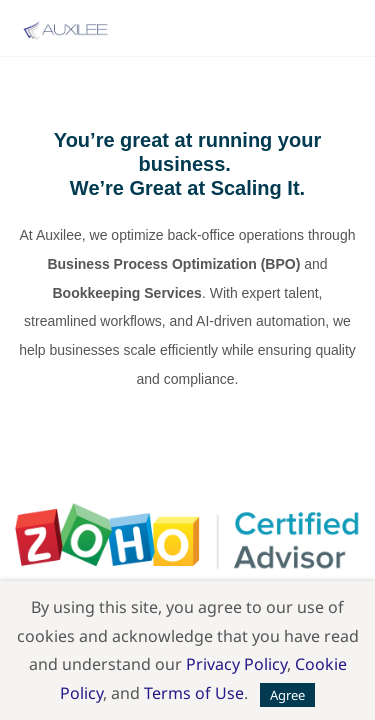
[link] (187, 517)
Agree (287, 695)
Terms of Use (194, 693)
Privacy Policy (236, 664)
